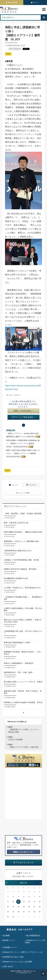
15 (40, 902)
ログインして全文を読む (24, 417)
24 (13, 912)
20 (29, 907)
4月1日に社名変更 (15, 738)
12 (24, 902)
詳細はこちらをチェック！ (24, 852)
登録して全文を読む (24, 411)
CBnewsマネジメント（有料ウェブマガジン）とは (23, 952)
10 (13, 902)
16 (8, 907)
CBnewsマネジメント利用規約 (35, 941)
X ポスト (26, 49)
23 (8, 912)
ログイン (36, 2)
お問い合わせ (8, 966)
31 (34, 892)
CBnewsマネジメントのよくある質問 (17, 962)
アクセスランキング (23, 863)
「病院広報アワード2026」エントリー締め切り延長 (23, 729)
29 (24, 892)
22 (40, 907)
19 (24, 907)
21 (34, 907)
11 (18, 902)
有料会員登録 (13, 2)
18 (18, 907)
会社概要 (6, 936)
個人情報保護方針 (33, 936)
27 (13, 892)
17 (13, 907)
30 (29, 892)
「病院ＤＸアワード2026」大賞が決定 (23, 746)
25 (18, 912)
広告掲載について (10, 947)
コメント (14, 485)
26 (8, 892)
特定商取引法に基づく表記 (13, 957)
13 (29, 902)
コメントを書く (24, 493)
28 (18, 892)
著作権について (9, 940)
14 (34, 902)
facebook (31, 485)
